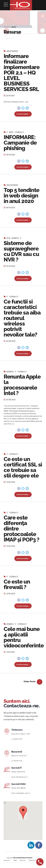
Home (14, 27)
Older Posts (30, 684)
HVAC (15, 863)
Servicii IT (7, 863)
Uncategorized (12, 51)
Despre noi (33, 863)
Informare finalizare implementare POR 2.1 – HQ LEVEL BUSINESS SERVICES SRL (22, 73)
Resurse (23, 863)
